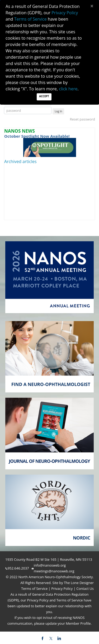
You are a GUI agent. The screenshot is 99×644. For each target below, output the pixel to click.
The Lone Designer (79, 583)
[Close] (92, 6)
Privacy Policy (62, 589)
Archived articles (20, 161)
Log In (58, 111)
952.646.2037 (18, 568)
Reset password (82, 119)
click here (68, 89)
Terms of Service (35, 589)
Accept (44, 96)
